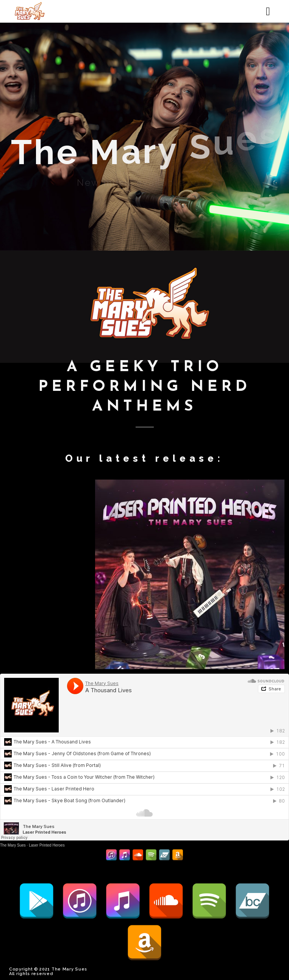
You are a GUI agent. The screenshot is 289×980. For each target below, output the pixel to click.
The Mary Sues (13, 845)
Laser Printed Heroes (47, 845)
